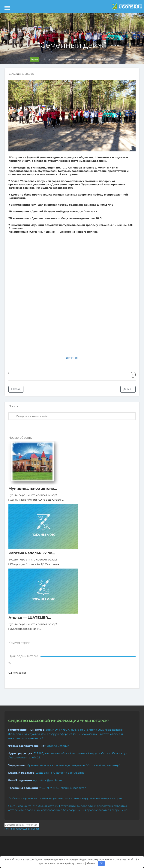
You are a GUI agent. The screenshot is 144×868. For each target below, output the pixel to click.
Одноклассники (17, 673)
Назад (16, 389)
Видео (34, 59)
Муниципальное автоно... (33, 489)
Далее (128, 389)
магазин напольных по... (32, 553)
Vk (10, 663)
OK (101, 863)
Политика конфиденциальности (22, 829)
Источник (72, 358)
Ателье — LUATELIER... (30, 618)
